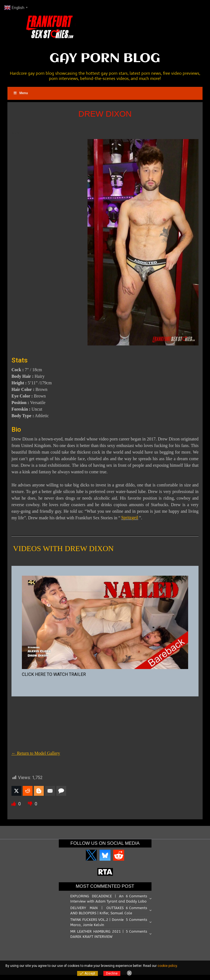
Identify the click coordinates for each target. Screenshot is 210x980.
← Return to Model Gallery (36, 753)
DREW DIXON (105, 114)
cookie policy (167, 966)
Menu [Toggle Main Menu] (21, 93)
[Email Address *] (147, 922)
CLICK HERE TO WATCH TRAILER (54, 674)
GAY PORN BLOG (105, 59)
